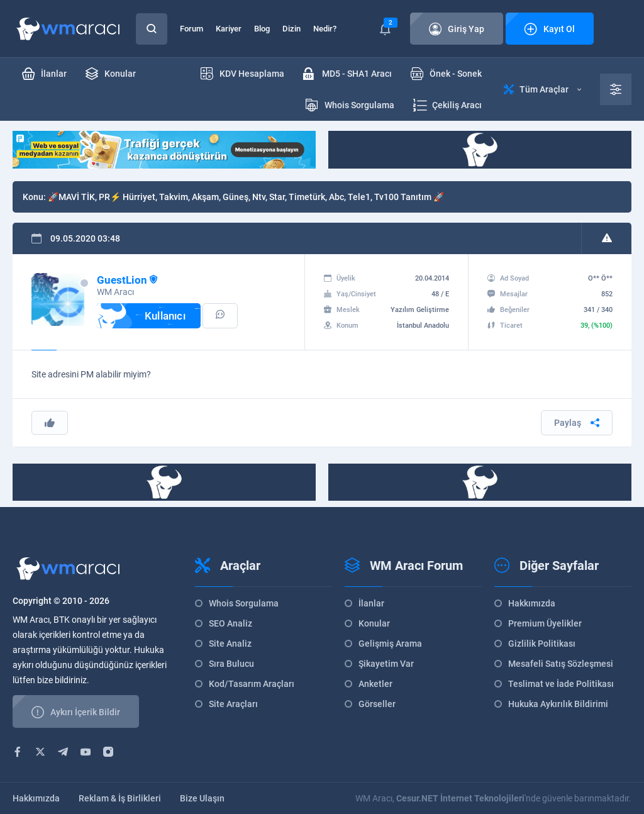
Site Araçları (233, 704)
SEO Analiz (230, 623)
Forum (192, 29)
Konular (374, 623)
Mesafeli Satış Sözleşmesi (561, 664)
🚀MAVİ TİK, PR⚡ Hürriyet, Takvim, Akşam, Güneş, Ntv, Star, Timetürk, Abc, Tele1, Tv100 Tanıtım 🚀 (246, 197)
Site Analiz (230, 644)
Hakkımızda (532, 603)
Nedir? (325, 29)
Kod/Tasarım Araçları (252, 684)
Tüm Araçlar (542, 89)
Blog (262, 29)
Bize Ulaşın (202, 798)
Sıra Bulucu (231, 664)
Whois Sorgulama (244, 603)
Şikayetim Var (386, 664)
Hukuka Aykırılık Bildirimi (558, 704)
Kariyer (229, 29)
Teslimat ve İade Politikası (561, 684)
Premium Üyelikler (545, 623)
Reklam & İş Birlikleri (120, 798)
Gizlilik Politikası (542, 644)
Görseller (377, 704)
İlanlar (371, 603)
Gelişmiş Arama (390, 644)
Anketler (375, 684)
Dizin (291, 29)
